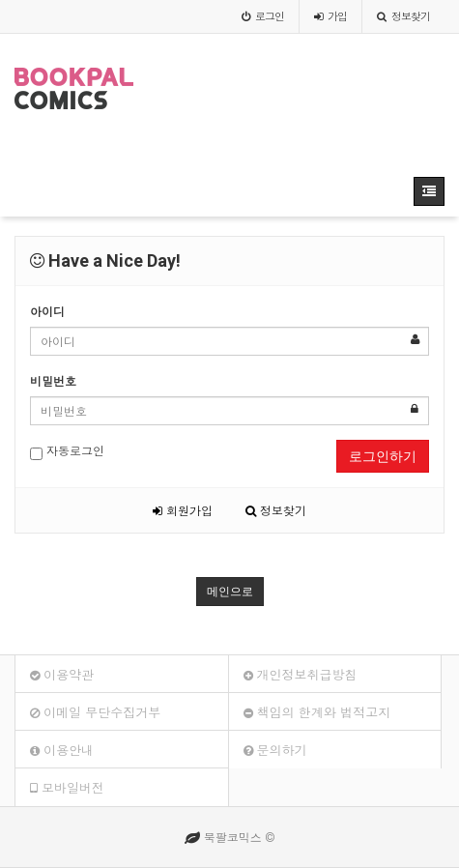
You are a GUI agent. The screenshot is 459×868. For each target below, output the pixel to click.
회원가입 (183, 510)
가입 (330, 16)
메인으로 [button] (230, 592)
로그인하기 (383, 456)
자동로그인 (67, 451)
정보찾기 (403, 16)
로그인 (263, 16)
